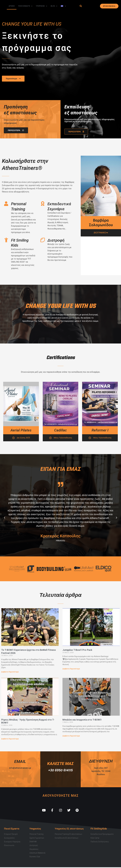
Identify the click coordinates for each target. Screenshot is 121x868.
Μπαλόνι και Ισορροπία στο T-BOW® (82, 720)
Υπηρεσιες (42, 6)
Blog (54, 6)
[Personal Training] (6, 204)
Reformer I (100, 430)
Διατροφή (56, 240)
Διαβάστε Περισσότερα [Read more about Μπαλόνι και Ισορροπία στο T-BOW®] (71, 736)
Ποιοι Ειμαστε (25, 6)
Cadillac (60, 430)
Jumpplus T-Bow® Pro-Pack (77, 650)
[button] (81, 6)
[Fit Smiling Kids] (6, 240)
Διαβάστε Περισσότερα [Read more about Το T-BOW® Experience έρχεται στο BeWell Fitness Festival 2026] (10, 672)
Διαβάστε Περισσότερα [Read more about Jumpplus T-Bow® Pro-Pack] (71, 669)
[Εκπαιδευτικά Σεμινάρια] (43, 204)
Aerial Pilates (21, 430)
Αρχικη (12, 6)
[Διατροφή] (43, 240)
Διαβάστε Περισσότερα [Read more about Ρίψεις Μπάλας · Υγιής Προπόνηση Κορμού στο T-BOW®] (10, 739)
